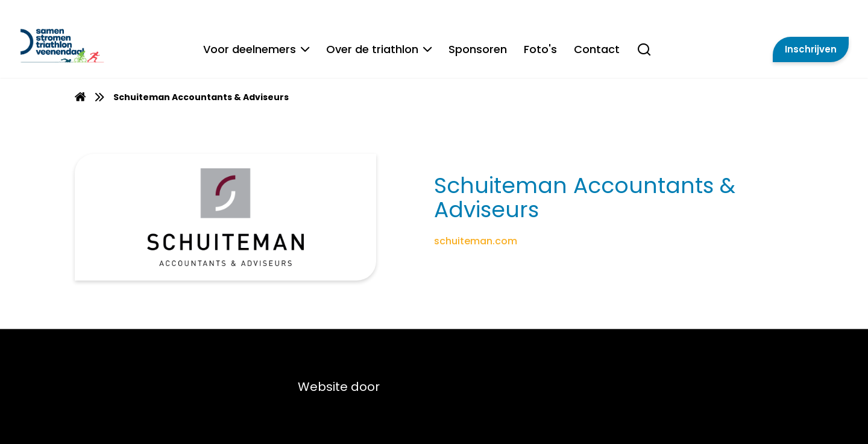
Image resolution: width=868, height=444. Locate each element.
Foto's (540, 50)
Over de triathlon (378, 50)
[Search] (643, 56)
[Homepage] (80, 98)
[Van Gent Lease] (96, 45)
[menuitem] (80, 97)
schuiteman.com (476, 241)
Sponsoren (477, 50)
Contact (596, 50)
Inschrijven (811, 50)
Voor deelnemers (256, 50)
